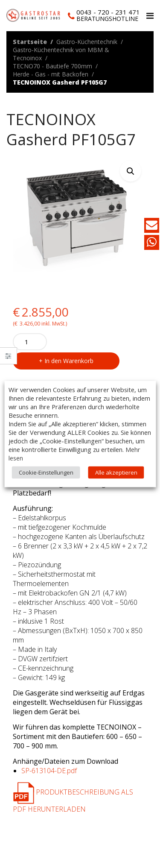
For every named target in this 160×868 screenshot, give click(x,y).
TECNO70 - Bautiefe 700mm (52, 66)
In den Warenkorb (69, 361)
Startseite (30, 42)
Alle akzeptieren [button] (116, 472)
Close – (8, 359)
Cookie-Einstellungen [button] (46, 472)
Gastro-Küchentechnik (87, 42)
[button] (131, 171)
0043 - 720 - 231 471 (108, 12)
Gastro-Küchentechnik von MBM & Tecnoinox (61, 54)
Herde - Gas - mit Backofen (51, 74)
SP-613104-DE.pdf (49, 771)
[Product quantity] (30, 342)
